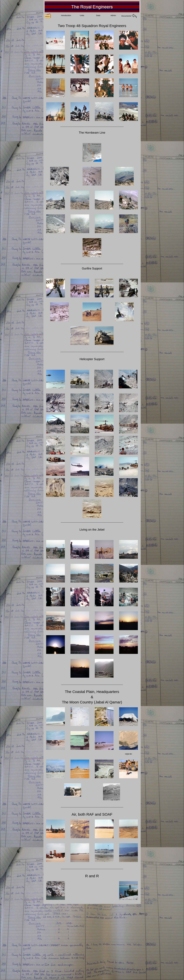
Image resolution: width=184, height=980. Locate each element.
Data (98, 15)
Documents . (129, 16)
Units (82, 15)
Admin (113, 15)
